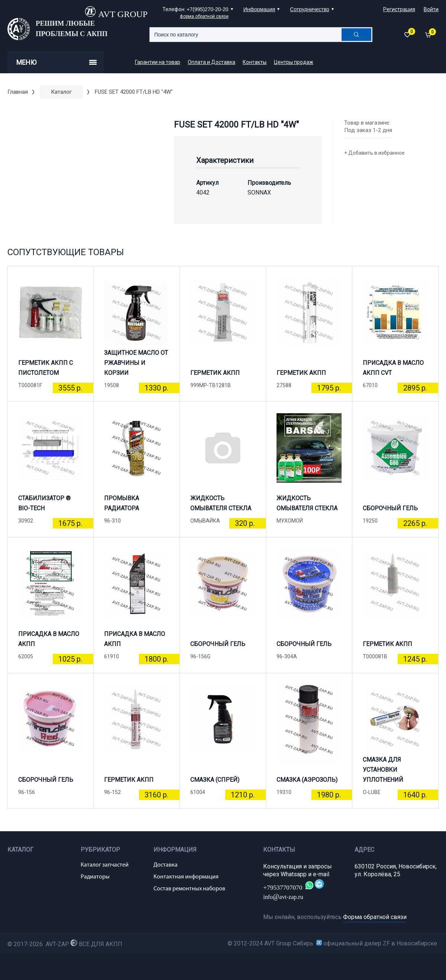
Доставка (166, 865)
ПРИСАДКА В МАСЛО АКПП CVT (393, 368)
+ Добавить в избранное (374, 153)
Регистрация (399, 9)
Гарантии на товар (158, 62)
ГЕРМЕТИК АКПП (215, 373)
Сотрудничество (309, 9)
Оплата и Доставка (211, 62)
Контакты (255, 62)
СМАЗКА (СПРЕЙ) (215, 780)
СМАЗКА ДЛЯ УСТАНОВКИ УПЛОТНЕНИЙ (383, 773)
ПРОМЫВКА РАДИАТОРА (122, 503)
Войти (431, 9)
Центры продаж (294, 62)
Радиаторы (95, 877)
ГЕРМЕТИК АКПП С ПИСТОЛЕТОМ (46, 368)
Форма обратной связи (375, 917)
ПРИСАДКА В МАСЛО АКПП (49, 639)
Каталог (61, 92)
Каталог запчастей (105, 865)
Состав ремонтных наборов (189, 889)
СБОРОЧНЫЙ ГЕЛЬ (390, 508)
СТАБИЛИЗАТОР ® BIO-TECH (44, 503)
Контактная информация (186, 877)
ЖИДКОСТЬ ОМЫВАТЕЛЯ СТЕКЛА (221, 503)
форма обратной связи (204, 16)
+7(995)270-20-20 (207, 9)
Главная (18, 92)
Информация (259, 9)
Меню (56, 62)
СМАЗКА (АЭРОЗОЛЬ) (307, 780)
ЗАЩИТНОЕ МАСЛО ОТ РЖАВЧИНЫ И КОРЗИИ (136, 366)
